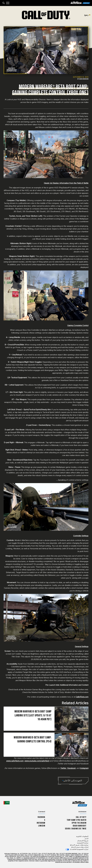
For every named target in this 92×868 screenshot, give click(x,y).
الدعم (87, 839)
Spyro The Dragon (79, 823)
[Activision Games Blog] (80, 3)
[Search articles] (4, 3)
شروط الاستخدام (83, 841)
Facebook (41, 817)
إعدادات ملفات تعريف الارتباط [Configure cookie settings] (80, 847)
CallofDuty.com (82, 697)
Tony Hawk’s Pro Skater (77, 820)
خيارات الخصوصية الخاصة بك (79, 849)
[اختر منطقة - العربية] (7, 803)
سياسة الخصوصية (83, 843)
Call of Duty (81, 817)
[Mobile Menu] (8, 3)
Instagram (41, 823)
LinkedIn (42, 826)
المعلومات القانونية (82, 836)
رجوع (87, 15)
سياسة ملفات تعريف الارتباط (79, 845)
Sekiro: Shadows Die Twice (76, 829)
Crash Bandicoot (80, 826)
